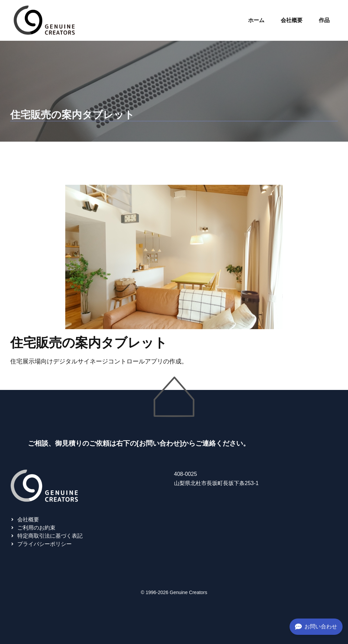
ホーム (256, 20)
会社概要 (292, 20)
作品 (324, 20)
